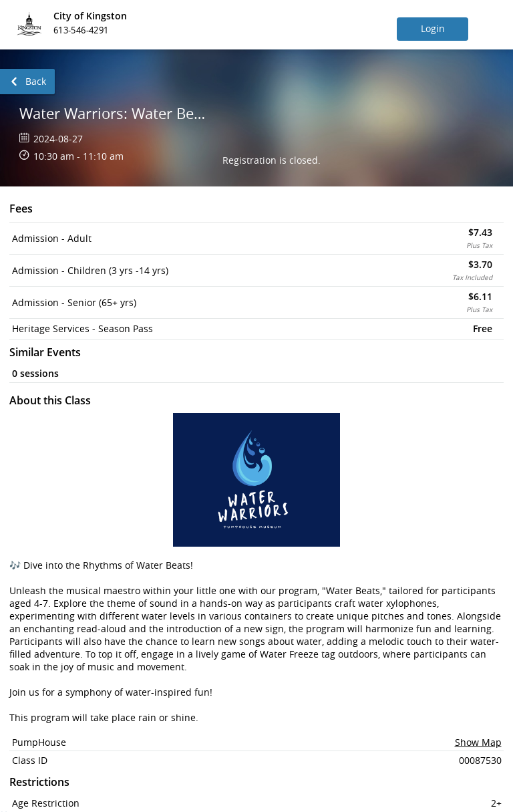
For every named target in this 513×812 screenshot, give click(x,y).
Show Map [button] (478, 742)
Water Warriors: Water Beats (116, 113)
